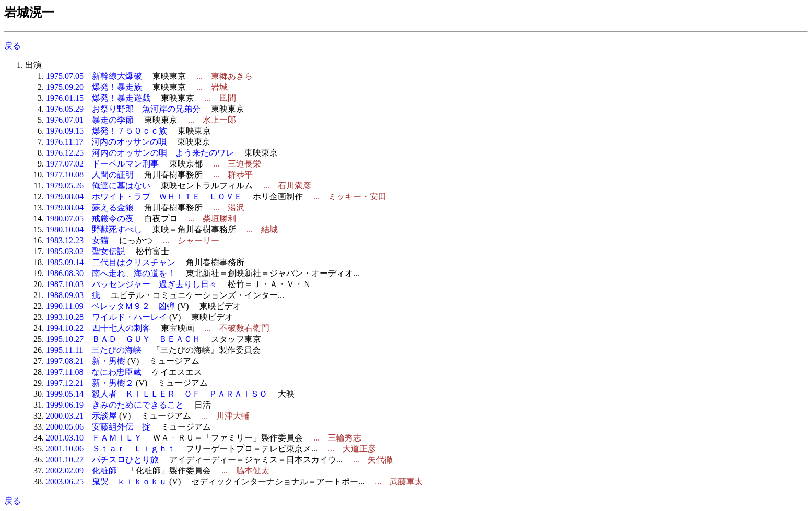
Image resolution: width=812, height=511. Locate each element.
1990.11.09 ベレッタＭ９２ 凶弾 (110, 306)
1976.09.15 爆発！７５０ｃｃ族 (107, 131)
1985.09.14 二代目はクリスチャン (111, 262)
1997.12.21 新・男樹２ (90, 383)
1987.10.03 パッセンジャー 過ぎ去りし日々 (132, 284)
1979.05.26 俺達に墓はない (98, 186)
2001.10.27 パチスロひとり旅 (102, 460)
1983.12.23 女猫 (77, 240)
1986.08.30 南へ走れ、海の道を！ (111, 273)
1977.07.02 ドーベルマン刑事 (102, 164)
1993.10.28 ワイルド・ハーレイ (107, 317)
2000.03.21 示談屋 (81, 416)
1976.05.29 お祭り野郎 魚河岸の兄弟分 (123, 109)
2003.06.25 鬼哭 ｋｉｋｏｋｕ (107, 482)
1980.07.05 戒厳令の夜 (90, 218)
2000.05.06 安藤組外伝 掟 (98, 427)
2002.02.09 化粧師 (81, 471)
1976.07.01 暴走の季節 (90, 120)
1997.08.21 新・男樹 (86, 361)
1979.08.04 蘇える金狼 (90, 207)
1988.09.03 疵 (73, 295)
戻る (13, 46)
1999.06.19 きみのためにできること (115, 405)
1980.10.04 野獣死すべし (94, 229)
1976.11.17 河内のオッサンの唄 (106, 142)
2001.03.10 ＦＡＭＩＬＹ (94, 438)
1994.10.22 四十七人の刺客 (98, 328)
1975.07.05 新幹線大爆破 (94, 76)
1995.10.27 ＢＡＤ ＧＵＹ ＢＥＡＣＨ (123, 339)
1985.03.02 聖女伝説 (86, 251)
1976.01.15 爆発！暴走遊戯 (98, 98)
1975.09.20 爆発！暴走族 (94, 87)
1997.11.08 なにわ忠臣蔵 (94, 372)
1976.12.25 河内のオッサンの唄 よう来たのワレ (140, 153)
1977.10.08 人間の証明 (90, 175)
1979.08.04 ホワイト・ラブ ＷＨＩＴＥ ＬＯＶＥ (144, 197)
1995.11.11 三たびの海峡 (94, 350)
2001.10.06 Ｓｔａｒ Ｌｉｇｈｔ (111, 449)
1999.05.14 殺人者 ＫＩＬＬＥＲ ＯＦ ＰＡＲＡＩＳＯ (157, 394)
